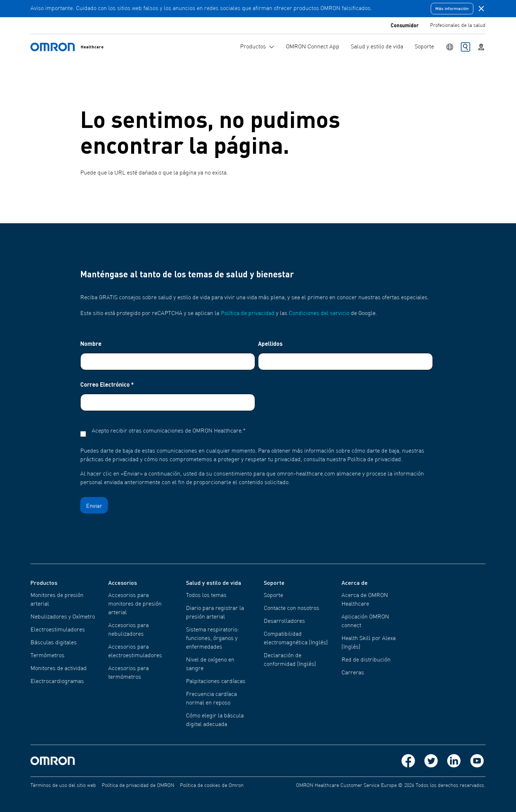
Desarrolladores (284, 621)
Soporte (273, 596)
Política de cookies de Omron (212, 785)
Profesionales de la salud (458, 25)
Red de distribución (366, 660)
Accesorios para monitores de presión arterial (135, 604)
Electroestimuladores (58, 630)
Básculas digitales (54, 643)
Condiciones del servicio (319, 314)
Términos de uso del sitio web (63, 785)
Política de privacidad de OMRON (138, 785)
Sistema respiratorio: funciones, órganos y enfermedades (212, 639)
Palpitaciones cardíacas (216, 682)
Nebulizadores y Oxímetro (63, 617)
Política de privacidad (248, 314)
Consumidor (405, 25)
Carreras (353, 673)
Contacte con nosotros (292, 608)
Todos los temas (206, 596)
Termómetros (47, 656)
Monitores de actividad (59, 669)
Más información (452, 8)
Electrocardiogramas (57, 682)
